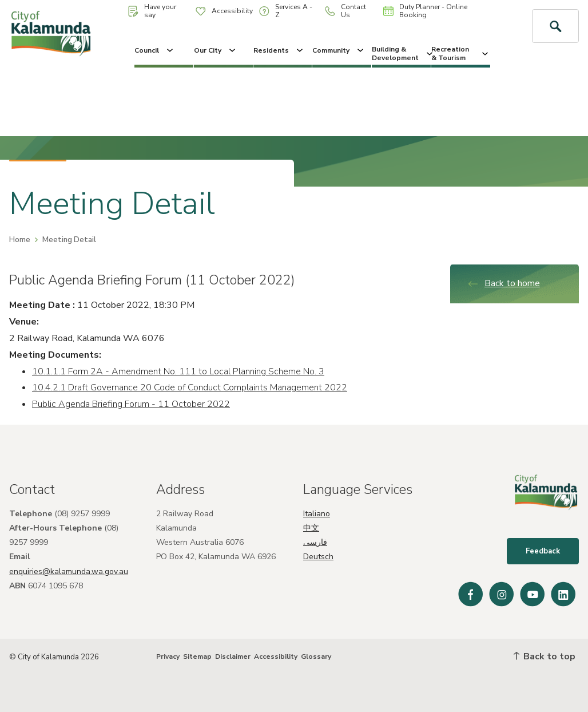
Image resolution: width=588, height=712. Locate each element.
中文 (311, 528)
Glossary (316, 656)
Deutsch (318, 557)
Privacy (168, 656)
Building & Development (401, 53)
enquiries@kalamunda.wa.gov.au (69, 571)
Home (20, 240)
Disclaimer (233, 656)
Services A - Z (286, 11)
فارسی (315, 542)
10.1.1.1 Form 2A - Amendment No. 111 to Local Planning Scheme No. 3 (178, 371)
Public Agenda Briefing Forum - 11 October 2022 (131, 404)
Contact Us (345, 11)
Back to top (545, 656)
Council (155, 50)
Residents (279, 50)
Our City (216, 50)
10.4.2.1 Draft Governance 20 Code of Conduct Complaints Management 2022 (190, 387)
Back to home (504, 283)
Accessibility (224, 11)
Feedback (543, 551)
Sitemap (197, 656)
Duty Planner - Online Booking (425, 11)
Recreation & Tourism (461, 53)
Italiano (317, 514)
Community (339, 50)
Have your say (152, 11)
